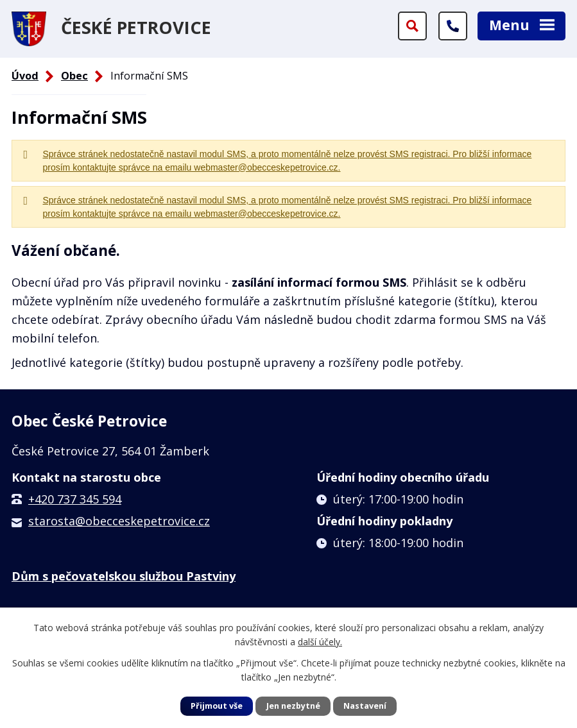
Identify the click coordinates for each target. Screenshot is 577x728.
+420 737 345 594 (75, 499)
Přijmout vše (217, 706)
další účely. (320, 642)
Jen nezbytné (293, 706)
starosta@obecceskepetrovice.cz (119, 521)
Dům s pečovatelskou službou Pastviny (124, 576)
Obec (74, 76)
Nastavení (365, 706)
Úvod (25, 76)
